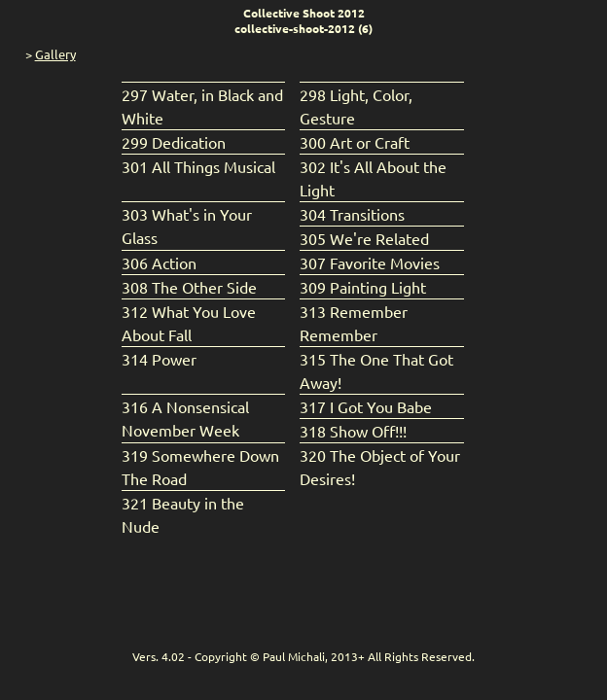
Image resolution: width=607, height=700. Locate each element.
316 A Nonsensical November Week (185, 418)
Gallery (55, 54)
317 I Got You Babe (366, 406)
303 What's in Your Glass (187, 226)
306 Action (159, 262)
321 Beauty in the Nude (183, 514)
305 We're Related (364, 238)
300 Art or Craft (355, 142)
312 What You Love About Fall (189, 323)
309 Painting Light (363, 287)
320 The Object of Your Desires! (380, 467)
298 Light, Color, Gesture (356, 106)
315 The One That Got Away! (376, 370)
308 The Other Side (189, 287)
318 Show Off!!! (353, 431)
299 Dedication (174, 142)
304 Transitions (352, 214)
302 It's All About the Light (373, 178)
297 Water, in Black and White (202, 106)
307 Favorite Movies (370, 262)
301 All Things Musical (198, 166)
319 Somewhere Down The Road (200, 467)
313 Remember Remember (354, 323)
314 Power (159, 359)
